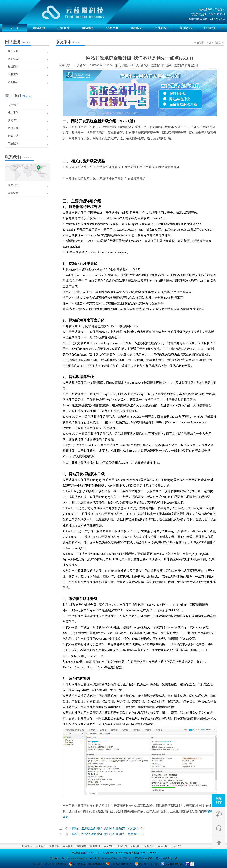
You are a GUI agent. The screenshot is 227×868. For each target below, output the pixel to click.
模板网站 (13, 67)
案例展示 (140, 28)
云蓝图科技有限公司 (186, 66)
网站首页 (27, 846)
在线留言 (13, 193)
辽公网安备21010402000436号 (89, 864)
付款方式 (13, 136)
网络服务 (18, 42)
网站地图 (163, 846)
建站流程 (42, 28)
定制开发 (67, 28)
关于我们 (18, 96)
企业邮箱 (164, 28)
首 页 (18, 28)
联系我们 (213, 28)
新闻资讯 (189, 28)
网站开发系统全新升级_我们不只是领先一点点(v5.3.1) (108, 828)
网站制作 (219, 800)
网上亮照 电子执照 (149, 864)
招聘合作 (13, 128)
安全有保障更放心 (175, 864)
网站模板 (91, 28)
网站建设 (13, 59)
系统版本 (13, 144)
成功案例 (13, 113)
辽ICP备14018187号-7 (122, 864)
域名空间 (116, 28)
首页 (209, 43)
